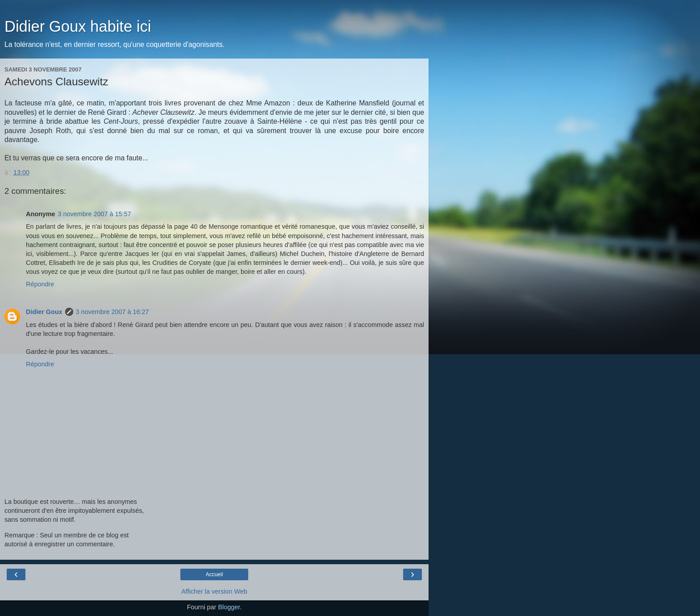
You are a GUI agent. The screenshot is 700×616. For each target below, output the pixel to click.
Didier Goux (44, 312)
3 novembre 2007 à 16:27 (112, 312)
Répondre (40, 284)
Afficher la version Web (214, 591)
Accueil (215, 574)
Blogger (229, 607)
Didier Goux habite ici (78, 26)
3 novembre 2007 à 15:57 (95, 214)
